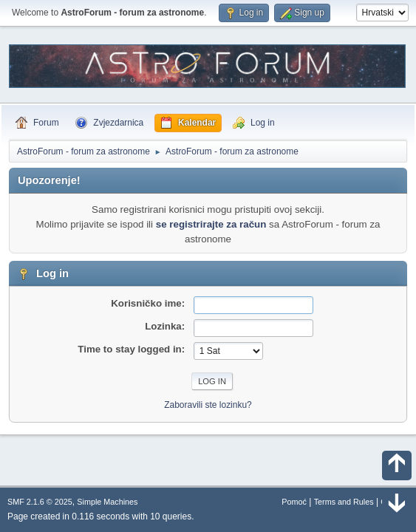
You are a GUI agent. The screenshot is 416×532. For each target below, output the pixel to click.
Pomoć (294, 502)
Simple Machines (107, 502)
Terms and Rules (344, 502)
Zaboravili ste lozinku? (208, 405)
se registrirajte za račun (211, 224)
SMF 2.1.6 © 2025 (40, 502)
